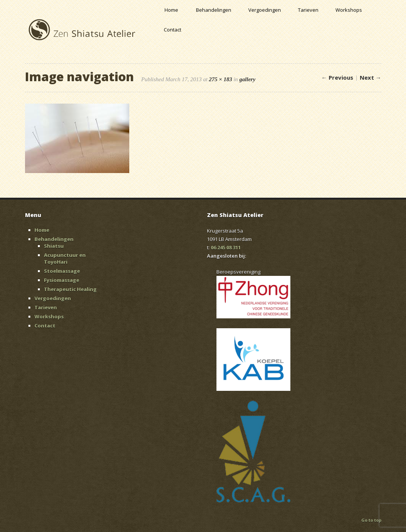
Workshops (349, 10)
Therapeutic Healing (70, 289)
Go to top (371, 520)
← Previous (337, 77)
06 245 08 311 (226, 247)
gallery (247, 79)
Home (171, 10)
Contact (172, 30)
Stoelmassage (62, 271)
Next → (371, 77)
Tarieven (308, 10)
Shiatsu (54, 246)
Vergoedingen (265, 10)
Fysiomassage (62, 280)
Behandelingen (214, 10)
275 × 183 (220, 79)
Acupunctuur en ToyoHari (65, 258)
